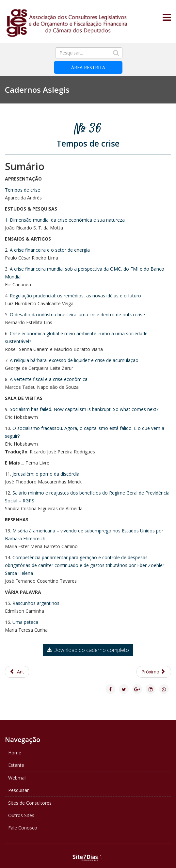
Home (15, 753)
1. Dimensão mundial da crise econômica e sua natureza (65, 220)
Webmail (17, 778)
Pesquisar (18, 790)
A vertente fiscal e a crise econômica (49, 379)
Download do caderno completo (88, 650)
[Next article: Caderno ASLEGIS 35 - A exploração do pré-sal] (154, 672)
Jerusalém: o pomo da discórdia (46, 474)
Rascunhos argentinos (36, 603)
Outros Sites (21, 815)
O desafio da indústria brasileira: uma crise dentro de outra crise (77, 315)
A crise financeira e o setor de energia (50, 250)
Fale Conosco (23, 828)
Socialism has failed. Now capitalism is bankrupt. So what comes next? (84, 409)
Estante (16, 765)
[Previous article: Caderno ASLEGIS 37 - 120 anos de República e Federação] (17, 672)
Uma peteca (25, 622)
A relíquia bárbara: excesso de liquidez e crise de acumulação (74, 360)
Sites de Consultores (30, 803)
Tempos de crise (23, 190)
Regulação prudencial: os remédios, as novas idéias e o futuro (75, 296)
